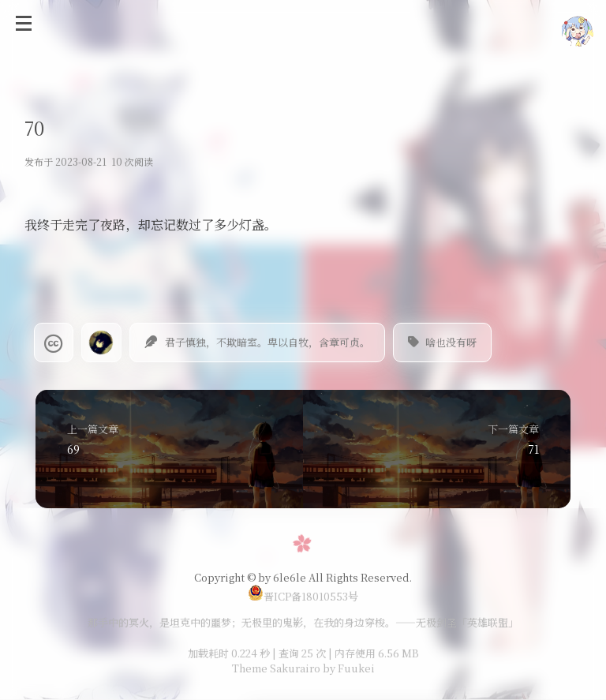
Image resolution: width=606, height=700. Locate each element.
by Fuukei (348, 668)
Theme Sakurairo (276, 668)
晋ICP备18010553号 (303, 596)
